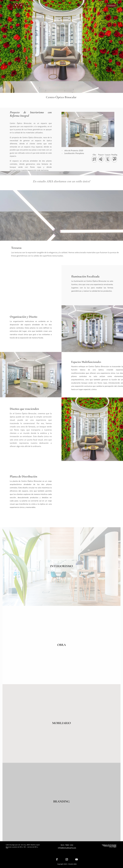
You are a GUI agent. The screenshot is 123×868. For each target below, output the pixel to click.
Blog (99, 6)
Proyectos (90, 6)
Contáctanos (112, 6)
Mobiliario (80, 6)
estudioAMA (69, 6)
